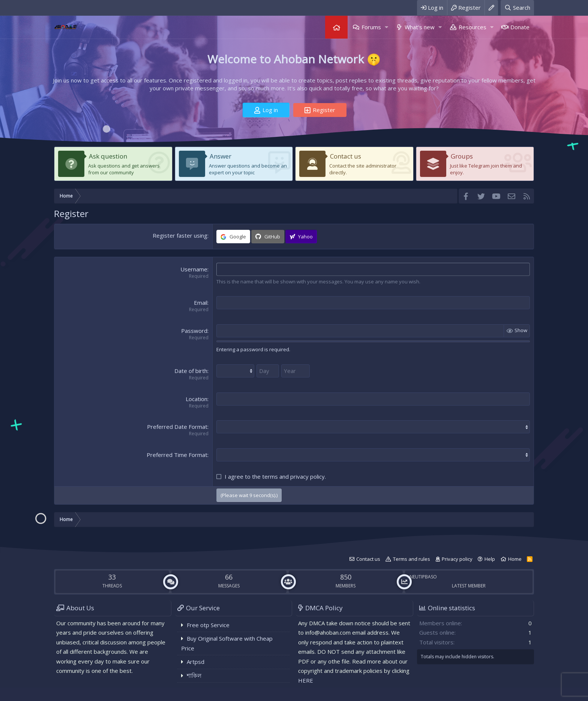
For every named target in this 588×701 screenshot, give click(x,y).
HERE (306, 680)
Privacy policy (457, 559)
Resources (472, 27)
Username (194, 269)
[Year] (295, 371)
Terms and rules (412, 559)
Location (196, 399)
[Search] (517, 8)
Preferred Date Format (177, 427)
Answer (220, 156)
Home (336, 27)
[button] (386, 27)
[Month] (235, 371)
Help (490, 559)
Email (201, 303)
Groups (462, 156)
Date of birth (191, 371)
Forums (371, 27)
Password (194, 331)
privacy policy (307, 476)
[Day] (268, 371)
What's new (420, 27)
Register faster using (180, 235)
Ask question (108, 156)
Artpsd (196, 662)
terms (270, 476)
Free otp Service (208, 625)
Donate (520, 27)
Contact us (346, 156)
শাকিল (194, 676)
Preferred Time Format (177, 455)
